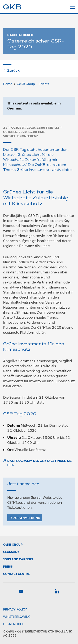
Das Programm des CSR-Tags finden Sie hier (39, 463)
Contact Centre (16, 574)
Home (8, 84)
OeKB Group (26, 84)
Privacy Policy (15, 609)
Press (8, 567)
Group (13, 545)
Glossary (11, 552)
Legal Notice (14, 624)
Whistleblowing (17, 617)
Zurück (11, 70)
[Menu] (72, 6)
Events (44, 84)
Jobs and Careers (18, 559)
